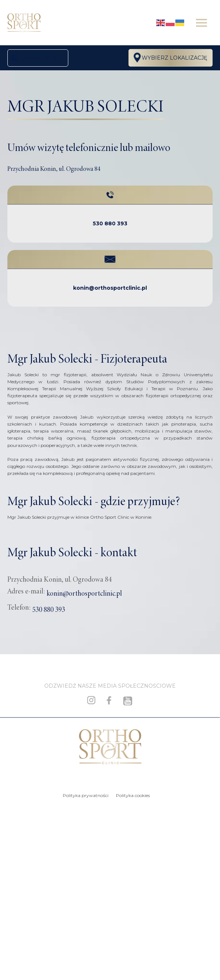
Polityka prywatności (86, 795)
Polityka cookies (133, 795)
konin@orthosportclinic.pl (110, 288)
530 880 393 (110, 223)
